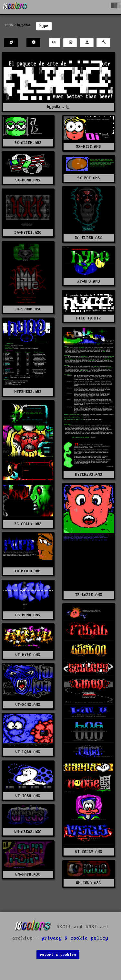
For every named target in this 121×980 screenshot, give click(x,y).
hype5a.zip (58, 107)
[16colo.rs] (15, 7)
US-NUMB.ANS (28, 615)
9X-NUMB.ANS (28, 180)
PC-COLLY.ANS (28, 524)
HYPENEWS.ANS (89, 474)
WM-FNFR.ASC (28, 874)
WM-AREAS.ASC (28, 832)
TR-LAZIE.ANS (89, 595)
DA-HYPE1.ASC (28, 233)
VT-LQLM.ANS (28, 752)
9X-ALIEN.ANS (28, 143)
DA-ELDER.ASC (89, 238)
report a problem (58, 955)
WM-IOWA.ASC (89, 883)
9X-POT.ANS (89, 178)
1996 (9, 25)
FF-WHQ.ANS (89, 281)
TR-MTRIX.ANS (28, 571)
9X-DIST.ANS (89, 147)
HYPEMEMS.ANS (28, 392)
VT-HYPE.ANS (28, 655)
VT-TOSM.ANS (28, 796)
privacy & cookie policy (75, 938)
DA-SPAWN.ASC (28, 309)
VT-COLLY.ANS (89, 852)
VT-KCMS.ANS (28, 705)
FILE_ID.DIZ (89, 318)
